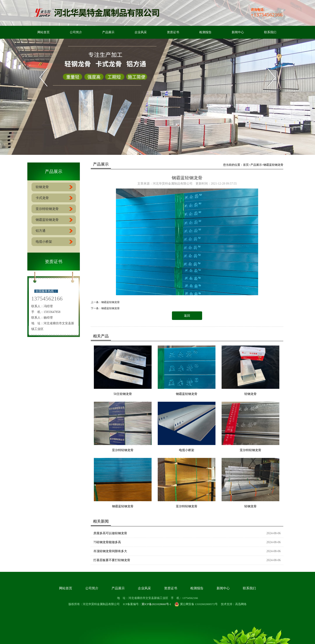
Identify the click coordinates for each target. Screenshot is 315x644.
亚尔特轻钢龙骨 (123, 450)
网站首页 (44, 32)
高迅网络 (241, 604)
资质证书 (173, 32)
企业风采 (141, 32)
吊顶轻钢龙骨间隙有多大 (110, 551)
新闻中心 (238, 32)
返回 (187, 316)
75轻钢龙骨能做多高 (107, 542)
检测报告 (205, 32)
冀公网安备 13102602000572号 (196, 604)
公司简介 (76, 32)
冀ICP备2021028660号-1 (156, 604)
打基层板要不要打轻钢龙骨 (112, 560)
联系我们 (270, 32)
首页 (246, 165)
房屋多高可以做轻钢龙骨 (110, 533)
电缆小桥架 (187, 450)
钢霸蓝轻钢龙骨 (273, 165)
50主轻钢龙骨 (123, 394)
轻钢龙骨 (250, 394)
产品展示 (108, 32)
